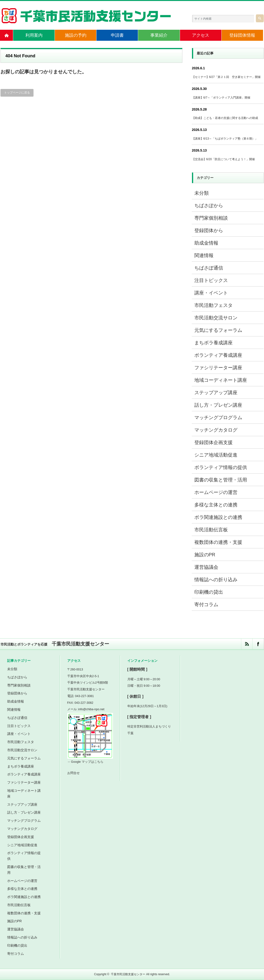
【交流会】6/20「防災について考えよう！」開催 (223, 159)
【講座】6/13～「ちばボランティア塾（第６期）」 (225, 139)
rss (247, 644)
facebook (258, 644)
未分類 (202, 193)
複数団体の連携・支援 (218, 542)
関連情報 (204, 255)
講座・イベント (211, 293)
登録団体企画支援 (213, 442)
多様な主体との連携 (216, 505)
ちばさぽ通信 (209, 268)
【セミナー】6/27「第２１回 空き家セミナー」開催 (226, 77)
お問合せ (73, 773)
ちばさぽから (209, 205)
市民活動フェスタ (213, 305)
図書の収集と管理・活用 (221, 480)
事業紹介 (159, 35)
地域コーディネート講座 (221, 380)
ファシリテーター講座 (218, 368)
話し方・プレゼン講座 (218, 405)
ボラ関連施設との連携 (218, 517)
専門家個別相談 (211, 218)
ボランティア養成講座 (218, 355)
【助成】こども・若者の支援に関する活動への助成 (225, 118)
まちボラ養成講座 (213, 343)
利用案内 (34, 35)
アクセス (201, 35)
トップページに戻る (17, 93)
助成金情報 (206, 243)
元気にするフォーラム (218, 330)
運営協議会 (206, 567)
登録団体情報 (242, 35)
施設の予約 (76, 35)
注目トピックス (211, 280)
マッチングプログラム (218, 417)
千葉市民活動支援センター (128, 974)
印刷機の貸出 (209, 592)
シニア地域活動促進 (216, 455)
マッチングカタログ (216, 430)
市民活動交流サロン (216, 318)
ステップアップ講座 (216, 393)
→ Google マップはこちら (85, 762)
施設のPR (205, 555)
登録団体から (209, 230)
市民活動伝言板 (211, 530)
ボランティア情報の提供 (221, 467)
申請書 (117, 35)
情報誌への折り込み (216, 580)
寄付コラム (206, 604)
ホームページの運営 (216, 492)
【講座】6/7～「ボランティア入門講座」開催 (221, 98)
